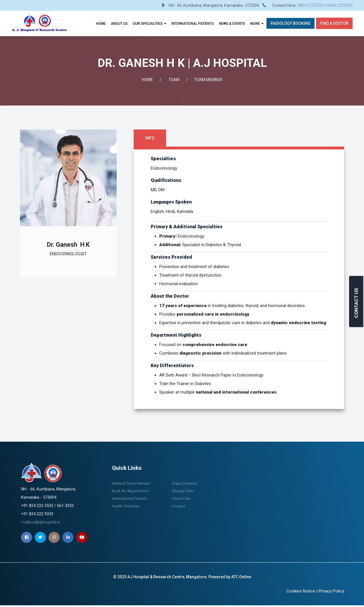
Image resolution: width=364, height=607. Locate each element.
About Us (119, 24)
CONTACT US (356, 303)
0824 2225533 (310, 5)
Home (101, 24)
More (257, 24)
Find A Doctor (334, 23)
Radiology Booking (290, 23)
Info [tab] (150, 138)
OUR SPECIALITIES (150, 24)
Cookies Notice (301, 591)
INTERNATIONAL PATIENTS (193, 24)
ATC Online (241, 577)
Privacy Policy (331, 591)
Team (174, 80)
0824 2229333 (340, 5)
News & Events (232, 24)
